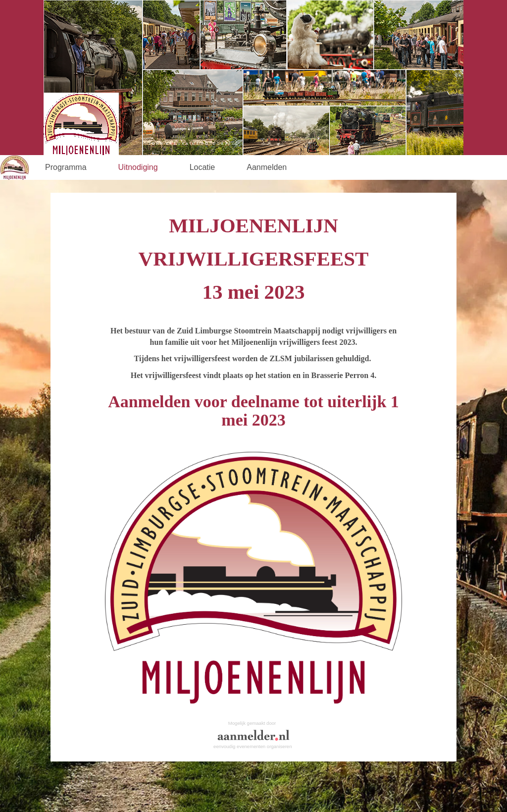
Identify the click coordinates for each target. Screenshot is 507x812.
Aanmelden (267, 167)
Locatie (203, 167)
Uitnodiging (138, 167)
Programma (66, 167)
